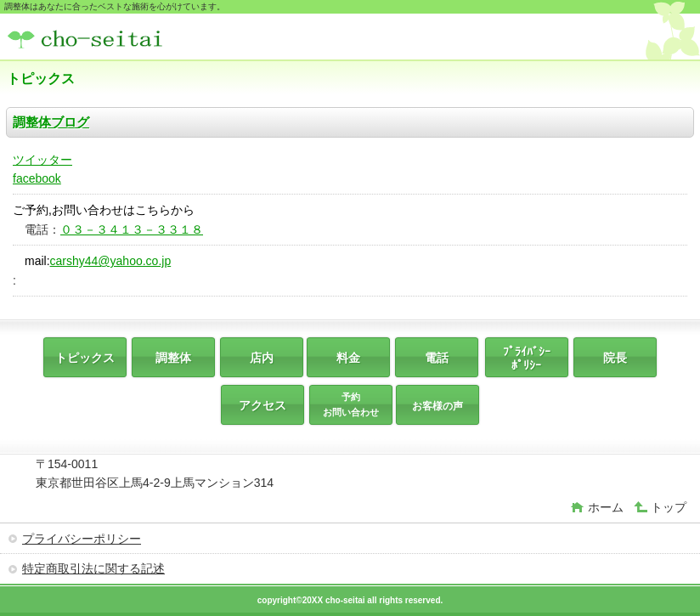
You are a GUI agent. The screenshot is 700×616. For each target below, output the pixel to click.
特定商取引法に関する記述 (93, 568)
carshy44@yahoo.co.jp (111, 261)
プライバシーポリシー (82, 539)
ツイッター (42, 160)
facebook (37, 178)
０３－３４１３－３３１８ (132, 229)
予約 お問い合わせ (351, 404)
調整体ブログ (51, 122)
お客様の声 (437, 406)
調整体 (134, 39)
